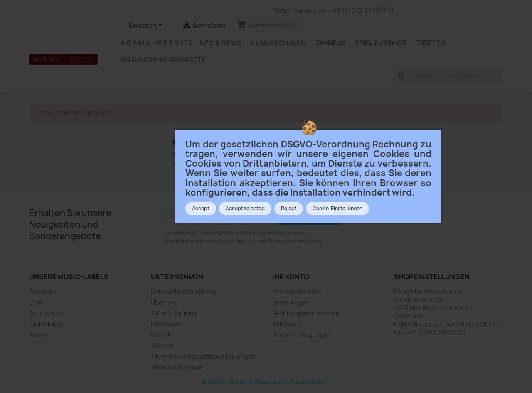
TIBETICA (431, 43)
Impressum (167, 324)
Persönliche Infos (297, 291)
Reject (289, 209)
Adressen (286, 324)
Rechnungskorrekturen (306, 313)
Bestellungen (291, 302)
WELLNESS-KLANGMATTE (163, 59)
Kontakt (162, 335)
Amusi (38, 335)
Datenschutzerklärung (183, 291)
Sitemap (163, 345)
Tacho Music (47, 324)
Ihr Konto (291, 277)
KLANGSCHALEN (278, 43)
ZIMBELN (330, 43)
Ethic (36, 302)
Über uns (164, 302)
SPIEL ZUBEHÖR (381, 43)
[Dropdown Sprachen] (147, 26)
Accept (201, 209)
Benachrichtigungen (302, 335)
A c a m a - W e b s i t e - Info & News (181, 43)
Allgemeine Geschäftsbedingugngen (203, 356)
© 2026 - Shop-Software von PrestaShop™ (266, 382)
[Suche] (448, 76)
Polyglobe (43, 291)
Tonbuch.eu (46, 313)
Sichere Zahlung (174, 313)
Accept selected (245, 209)
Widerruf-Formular (177, 367)
